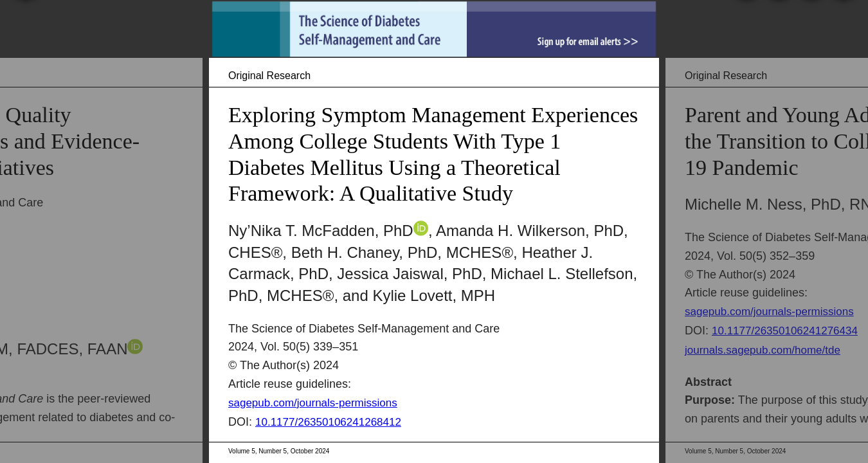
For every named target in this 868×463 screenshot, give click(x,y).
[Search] (745, 24)
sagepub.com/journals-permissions (313, 403)
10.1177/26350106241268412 (328, 422)
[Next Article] (855, 232)
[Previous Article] (13, 232)
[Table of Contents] (24, 24)
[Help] (842, 24)
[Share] (809, 24)
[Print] (777, 24)
